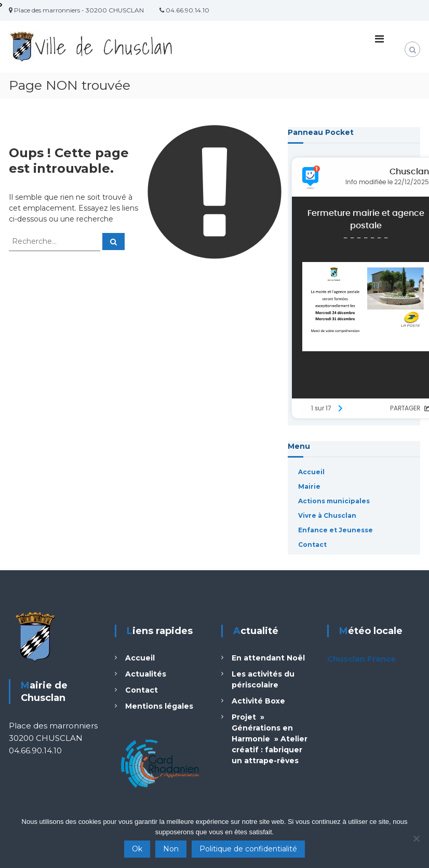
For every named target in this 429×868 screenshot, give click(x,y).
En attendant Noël (268, 658)
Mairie (309, 486)
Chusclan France (361, 659)
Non (171, 849)
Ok (137, 849)
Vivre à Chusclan (327, 515)
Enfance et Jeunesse (336, 530)
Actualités (146, 674)
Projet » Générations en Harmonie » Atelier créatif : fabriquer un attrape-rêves (270, 739)
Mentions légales (159, 706)
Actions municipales (334, 501)
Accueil (311, 472)
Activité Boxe (258, 701)
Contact (312, 545)
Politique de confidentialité (248, 849)
